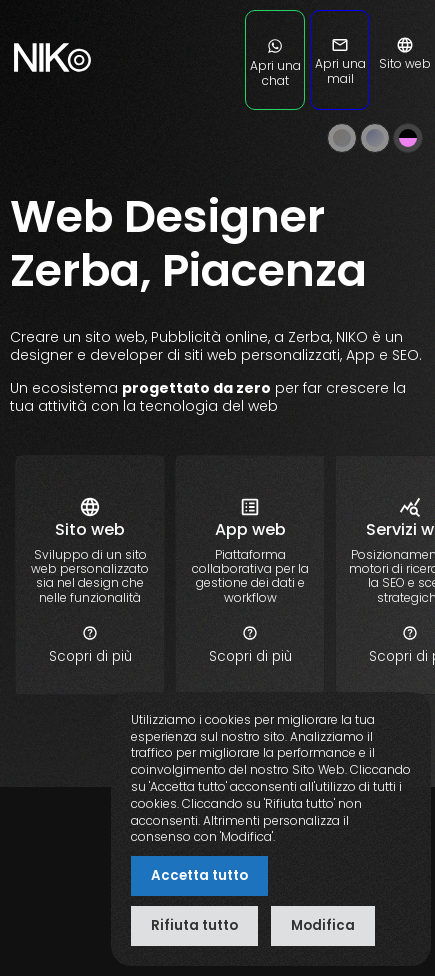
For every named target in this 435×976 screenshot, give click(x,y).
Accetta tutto (199, 875)
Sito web (405, 56)
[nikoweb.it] (50, 99)
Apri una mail (340, 64)
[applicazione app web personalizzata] (250, 656)
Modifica (323, 925)
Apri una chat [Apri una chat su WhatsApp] (275, 66)
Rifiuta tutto (194, 925)
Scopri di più (90, 645)
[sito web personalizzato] (90, 656)
